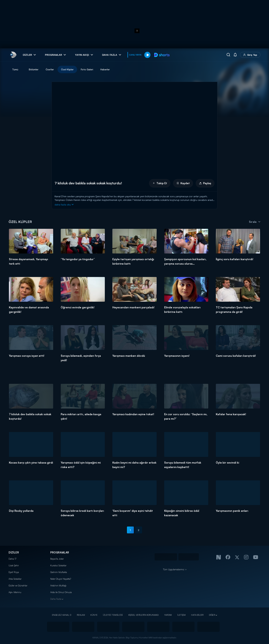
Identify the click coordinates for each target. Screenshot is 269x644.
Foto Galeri (87, 69)
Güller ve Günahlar (18, 586)
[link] (13, 55)
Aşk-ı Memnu (15, 592)
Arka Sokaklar (15, 579)
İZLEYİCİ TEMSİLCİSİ (113, 615)
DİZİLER (14, 553)
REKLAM (81, 615)
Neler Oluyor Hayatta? (61, 579)
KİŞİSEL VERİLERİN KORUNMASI (144, 615)
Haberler (105, 69)
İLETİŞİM (182, 615)
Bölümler (34, 69)
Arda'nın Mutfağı (58, 586)
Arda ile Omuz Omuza (61, 592)
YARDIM (168, 615)
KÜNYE (94, 615)
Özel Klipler (67, 69)
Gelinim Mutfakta (59, 572)
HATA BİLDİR (197, 615)
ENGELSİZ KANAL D (62, 615)
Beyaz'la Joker (57, 559)
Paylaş (205, 183)
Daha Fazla (56, 599)
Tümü (15, 69)
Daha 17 (12, 559)
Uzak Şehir (14, 565)
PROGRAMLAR (60, 553)
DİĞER (212, 615)
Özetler (50, 69)
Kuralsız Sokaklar (58, 565)
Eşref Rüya (14, 572)
